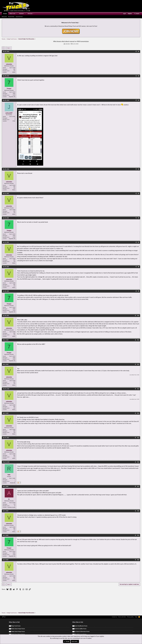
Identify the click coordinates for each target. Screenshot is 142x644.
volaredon (68, 44)
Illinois (14, 72)
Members (22, 14)
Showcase (30, 14)
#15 (138, 438)
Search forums (19, 17)
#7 (139, 242)
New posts (4, 17)
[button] (17, 14)
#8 (139, 267)
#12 (138, 364)
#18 (138, 511)
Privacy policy (130, 617)
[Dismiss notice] (138, 21)
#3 (139, 100)
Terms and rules (122, 617)
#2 (139, 76)
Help (136, 617)
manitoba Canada (11, 507)
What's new (12, 14)
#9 (139, 291)
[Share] (136, 52)
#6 (139, 218)
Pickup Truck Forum (16, 626)
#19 (138, 535)
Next (8, 48)
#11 (138, 340)
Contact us (114, 617)
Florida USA (13, 483)
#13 (138, 389)
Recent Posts (11, 17)
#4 (139, 169)
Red (4, 617)
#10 (138, 316)
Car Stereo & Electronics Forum (82, 632)
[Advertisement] (71, 596)
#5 (139, 193)
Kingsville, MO (12, 97)
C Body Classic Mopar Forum (18, 632)
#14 (138, 413)
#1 (139, 51)
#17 (138, 486)
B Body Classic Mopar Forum (18, 629)
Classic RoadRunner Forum (81, 626)
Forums (5, 14)
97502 (14, 121)
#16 (138, 462)
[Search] (137, 14)
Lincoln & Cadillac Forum (80, 629)
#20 (138, 560)
